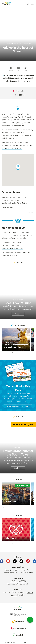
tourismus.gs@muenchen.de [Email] (18, 584)
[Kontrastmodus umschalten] (28, 4)
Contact (30, 573)
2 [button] (14, 353)
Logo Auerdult (18, 635)
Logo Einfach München (18, 608)
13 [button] (23, 507)
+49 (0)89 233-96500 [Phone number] (18, 581)
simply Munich (7, 4)
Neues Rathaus (8, 117)
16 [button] (28, 507)
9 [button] (17, 507)
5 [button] (19, 353)
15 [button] (26, 507)
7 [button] (22, 353)
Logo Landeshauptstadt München (18, 615)
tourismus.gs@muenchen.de (12, 248)
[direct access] (30, 620)
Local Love (19, 263)
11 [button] (20, 507)
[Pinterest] (28, 561)
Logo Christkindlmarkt (18, 628)
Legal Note (14, 573)
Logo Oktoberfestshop (18, 621)
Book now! (19, 417)
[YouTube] (8, 561)
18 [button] (31, 507)
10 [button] (18, 507)
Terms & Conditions (12, 570)
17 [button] (30, 507)
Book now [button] (18, 468)
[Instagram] (15, 561)
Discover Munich (19, 325)
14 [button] (25, 507)
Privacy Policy (26, 570)
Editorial (23, 573)
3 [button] (16, 353)
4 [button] (18, 353)
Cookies (6, 573)
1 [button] (13, 353)
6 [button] (21, 353)
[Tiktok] (21, 561)
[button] (18, 167)
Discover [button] (18, 314)
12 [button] (22, 507)
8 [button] (15, 507)
